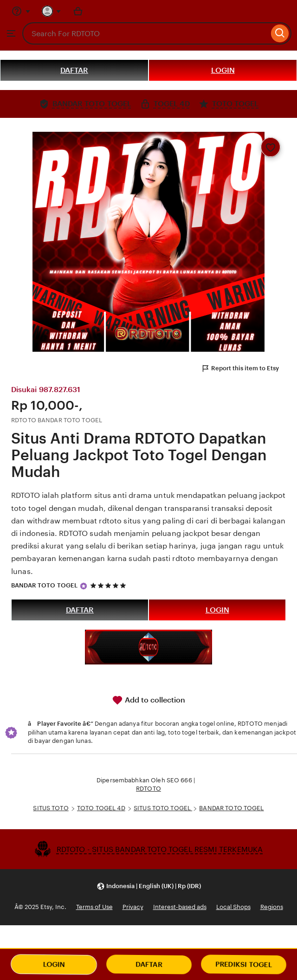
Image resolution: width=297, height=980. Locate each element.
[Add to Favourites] (271, 147)
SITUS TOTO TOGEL (163, 808)
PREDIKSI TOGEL (244, 964)
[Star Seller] (84, 586)
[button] (149, 886)
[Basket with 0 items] (78, 11)
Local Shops (233, 907)
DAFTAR (74, 70)
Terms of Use (94, 907)
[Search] (280, 33)
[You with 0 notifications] (52, 11)
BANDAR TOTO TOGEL (44, 585)
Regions (272, 907)
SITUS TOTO (51, 808)
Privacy (133, 907)
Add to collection (148, 700)
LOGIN (223, 70)
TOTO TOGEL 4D (101, 808)
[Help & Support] (21, 11)
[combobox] (145, 33)
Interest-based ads (180, 907)
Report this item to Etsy (240, 368)
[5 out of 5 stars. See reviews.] (110, 585)
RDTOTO (148, 789)
